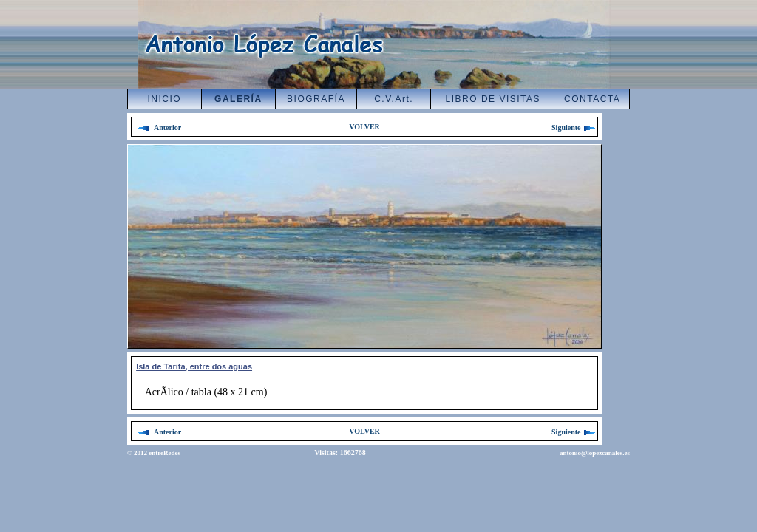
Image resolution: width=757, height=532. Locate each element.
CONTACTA (592, 99)
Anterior (159, 127)
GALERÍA (238, 99)
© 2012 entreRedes (154, 453)
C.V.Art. (394, 99)
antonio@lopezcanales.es (595, 453)
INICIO (165, 99)
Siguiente (574, 127)
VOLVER (364, 127)
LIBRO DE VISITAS (493, 99)
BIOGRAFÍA (316, 99)
